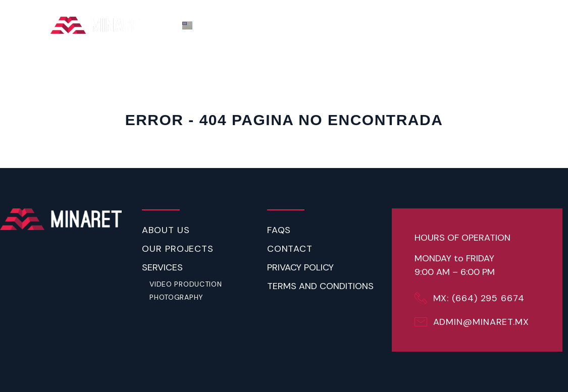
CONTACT (495, 25)
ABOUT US (341, 25)
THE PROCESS (276, 25)
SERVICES (404, 25)
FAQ (453, 25)
